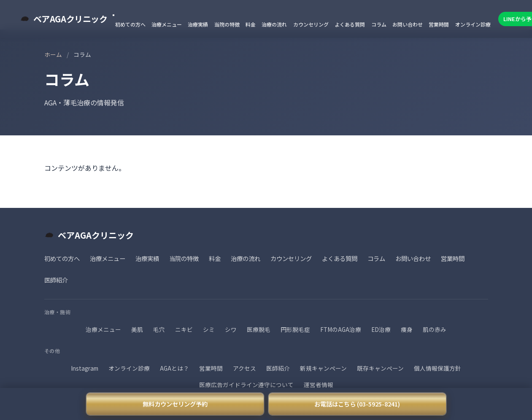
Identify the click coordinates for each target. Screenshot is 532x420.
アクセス (244, 368)
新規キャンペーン (323, 368)
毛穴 (159, 329)
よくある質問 (350, 24)
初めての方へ (130, 24)
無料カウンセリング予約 (175, 404)
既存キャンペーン (380, 368)
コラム (379, 24)
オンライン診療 (473, 24)
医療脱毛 (259, 329)
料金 (251, 24)
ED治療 (381, 329)
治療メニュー (167, 24)
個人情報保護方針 (437, 368)
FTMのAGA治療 (341, 329)
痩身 (407, 329)
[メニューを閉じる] (113, 15)
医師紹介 (56, 280)
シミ (209, 329)
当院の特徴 (227, 24)
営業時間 (439, 24)
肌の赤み (435, 329)
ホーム (53, 54)
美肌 (137, 329)
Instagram (85, 368)
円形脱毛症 (295, 329)
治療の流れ (274, 24)
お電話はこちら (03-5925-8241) (357, 404)
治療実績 (198, 24)
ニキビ (184, 329)
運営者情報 (319, 385)
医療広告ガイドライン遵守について (246, 385)
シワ (231, 329)
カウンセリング (311, 24)
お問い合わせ (408, 24)
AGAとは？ (174, 368)
